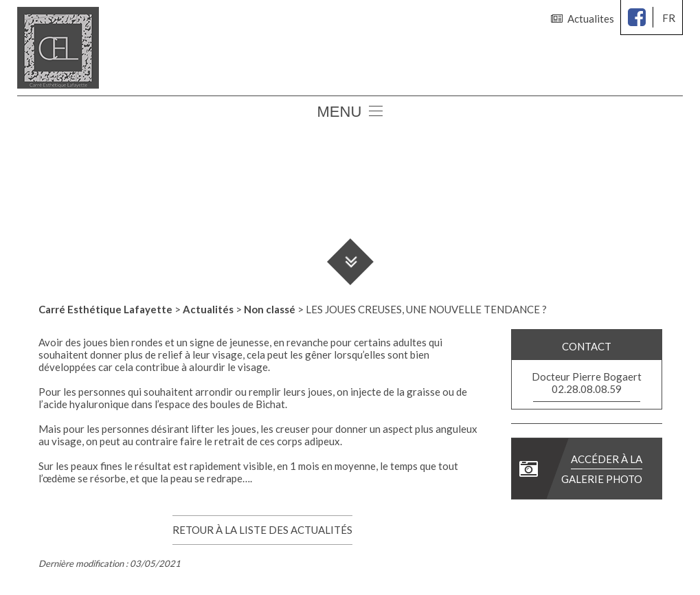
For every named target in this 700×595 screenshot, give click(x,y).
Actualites (583, 19)
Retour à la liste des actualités (262, 530)
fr (669, 18)
